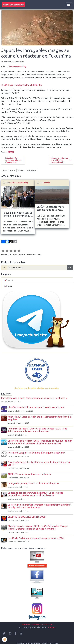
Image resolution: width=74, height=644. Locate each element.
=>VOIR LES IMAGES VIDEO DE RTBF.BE (22, 85)
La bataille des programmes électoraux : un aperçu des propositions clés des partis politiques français (35, 494)
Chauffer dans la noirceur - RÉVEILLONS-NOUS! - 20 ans (36, 407)
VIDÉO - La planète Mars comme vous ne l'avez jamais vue (50, 208)
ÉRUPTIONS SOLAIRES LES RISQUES (27, 517)
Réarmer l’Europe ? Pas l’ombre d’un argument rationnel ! (37, 453)
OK (70, 268)
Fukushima (32, 170)
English (8, 286)
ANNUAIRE (26, 624)
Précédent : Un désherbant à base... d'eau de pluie (12, 160)
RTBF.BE (11, 152)
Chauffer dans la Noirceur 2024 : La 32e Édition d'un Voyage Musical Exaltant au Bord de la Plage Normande (38, 527)
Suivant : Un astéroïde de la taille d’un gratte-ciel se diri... (61, 160)
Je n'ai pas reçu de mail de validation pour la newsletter (37, 388)
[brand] (14, 5)
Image (12, 170)
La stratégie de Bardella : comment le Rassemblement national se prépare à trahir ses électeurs (39, 506)
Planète (47, 183)
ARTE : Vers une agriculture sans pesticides (29, 474)
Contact (52, 627)
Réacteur (21, 170)
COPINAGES (37, 624)
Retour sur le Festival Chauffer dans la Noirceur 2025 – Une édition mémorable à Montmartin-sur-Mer (37, 430)
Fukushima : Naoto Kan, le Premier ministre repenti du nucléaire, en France (17, 214)
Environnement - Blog (17, 67)
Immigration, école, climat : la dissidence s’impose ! (33, 483)
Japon (5, 170)
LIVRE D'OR (47, 624)
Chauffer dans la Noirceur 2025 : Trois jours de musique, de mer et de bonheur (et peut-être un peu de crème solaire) (40, 442)
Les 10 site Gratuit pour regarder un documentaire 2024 (36, 538)
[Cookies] (5, 639)
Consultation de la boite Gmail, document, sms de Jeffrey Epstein (34, 398)
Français (8, 280)
